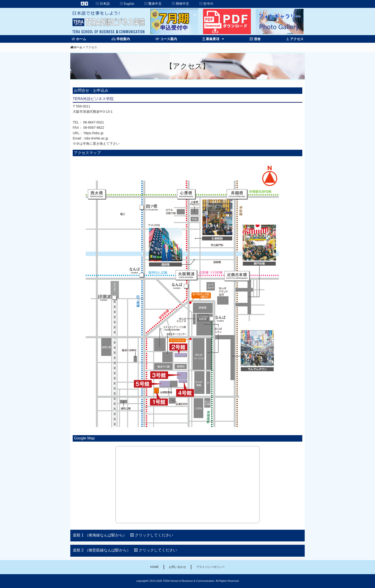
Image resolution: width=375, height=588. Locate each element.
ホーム (81, 39)
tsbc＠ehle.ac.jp (96, 138)
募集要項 (213, 39)
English (129, 4)
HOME (154, 567)
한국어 (208, 4)
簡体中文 (182, 4)
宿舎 (257, 39)
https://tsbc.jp (94, 133)
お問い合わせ (177, 567)
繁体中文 (155, 4)
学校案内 (123, 39)
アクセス (297, 39)
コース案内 (169, 39)
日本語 (105, 4)
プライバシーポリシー (210, 567)
